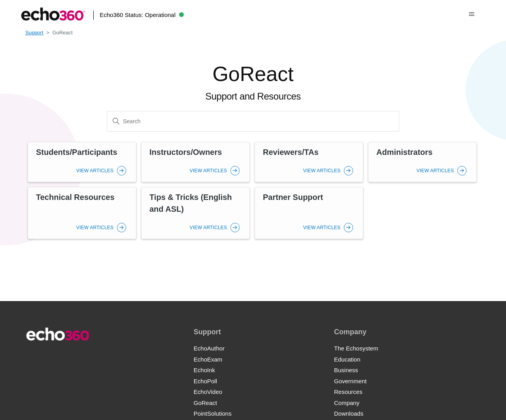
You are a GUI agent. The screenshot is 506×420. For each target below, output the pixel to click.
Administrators (404, 152)
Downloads (349, 413)
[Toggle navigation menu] (472, 14)
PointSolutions (213, 413)
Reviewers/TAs (291, 152)
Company (347, 403)
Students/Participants (77, 152)
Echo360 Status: (142, 15)
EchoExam (208, 359)
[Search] (253, 121)
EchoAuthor (209, 348)
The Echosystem (356, 348)
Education (347, 359)
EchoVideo (208, 392)
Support (34, 33)
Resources (348, 392)
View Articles (101, 171)
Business (346, 370)
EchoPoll (205, 381)
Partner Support (293, 197)
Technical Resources (75, 197)
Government (350, 381)
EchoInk (204, 370)
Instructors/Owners (186, 152)
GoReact (205, 403)
